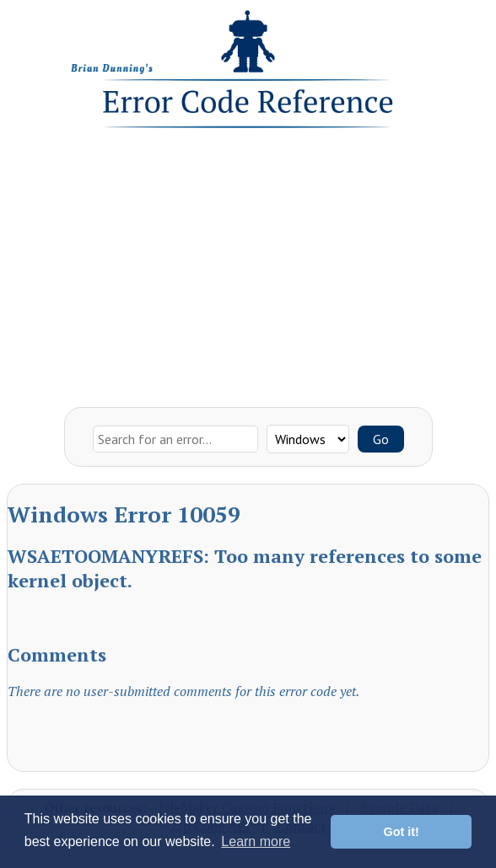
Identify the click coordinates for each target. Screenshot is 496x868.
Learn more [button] (256, 841)
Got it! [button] (402, 832)
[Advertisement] (248, 264)
